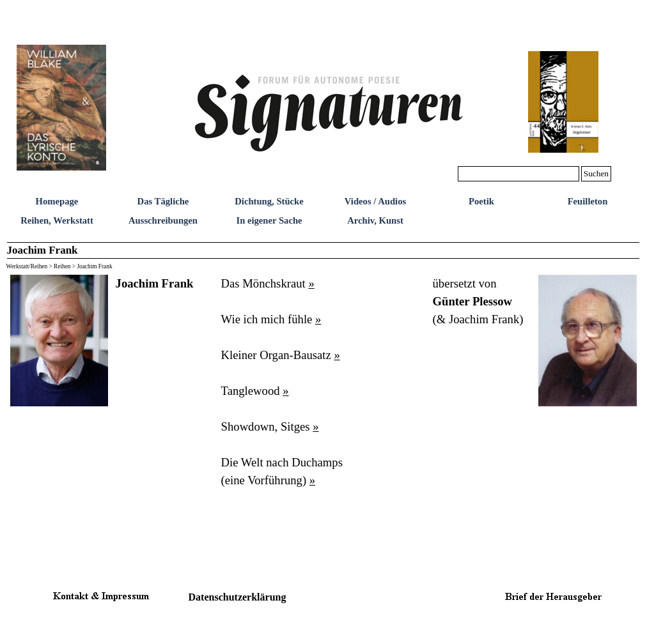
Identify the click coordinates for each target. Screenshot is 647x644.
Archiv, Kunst (375, 220)
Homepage (57, 201)
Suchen (596, 173)
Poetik (481, 201)
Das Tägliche (163, 201)
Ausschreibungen (163, 220)
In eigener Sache (269, 220)
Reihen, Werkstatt (57, 220)
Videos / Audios (375, 201)
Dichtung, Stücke (269, 201)
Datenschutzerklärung (238, 597)
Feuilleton (588, 201)
